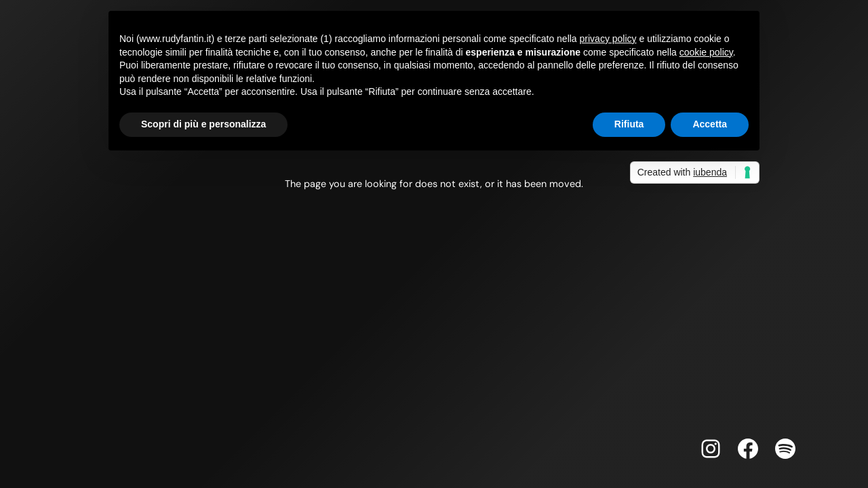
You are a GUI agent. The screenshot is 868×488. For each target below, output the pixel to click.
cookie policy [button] (706, 52)
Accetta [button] (710, 124)
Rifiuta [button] (629, 124)
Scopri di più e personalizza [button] (203, 124)
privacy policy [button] (608, 39)
